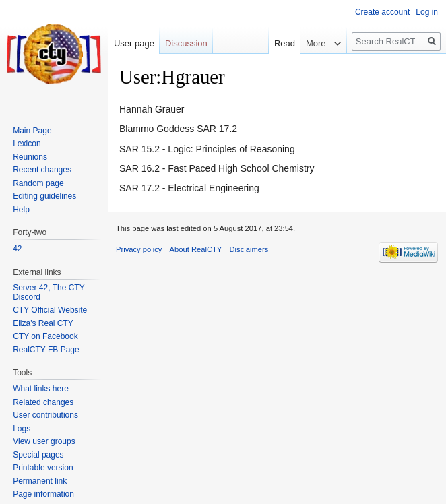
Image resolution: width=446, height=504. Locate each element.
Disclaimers (249, 249)
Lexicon (27, 144)
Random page (38, 183)
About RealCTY (196, 249)
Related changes (43, 402)
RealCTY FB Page (46, 350)
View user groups (44, 441)
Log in (427, 12)
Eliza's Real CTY (43, 323)
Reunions (30, 157)
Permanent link (40, 481)
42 (17, 249)
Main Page (32, 131)
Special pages (38, 455)
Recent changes (42, 170)
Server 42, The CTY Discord (49, 292)
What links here (41, 389)
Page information (43, 494)
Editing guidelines (44, 196)
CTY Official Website (50, 310)
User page (134, 43)
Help (21, 210)
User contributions (45, 415)
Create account (382, 12)
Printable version (43, 468)
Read (278, 43)
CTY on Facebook (45, 336)
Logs (22, 429)
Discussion (186, 43)
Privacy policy (139, 249)
